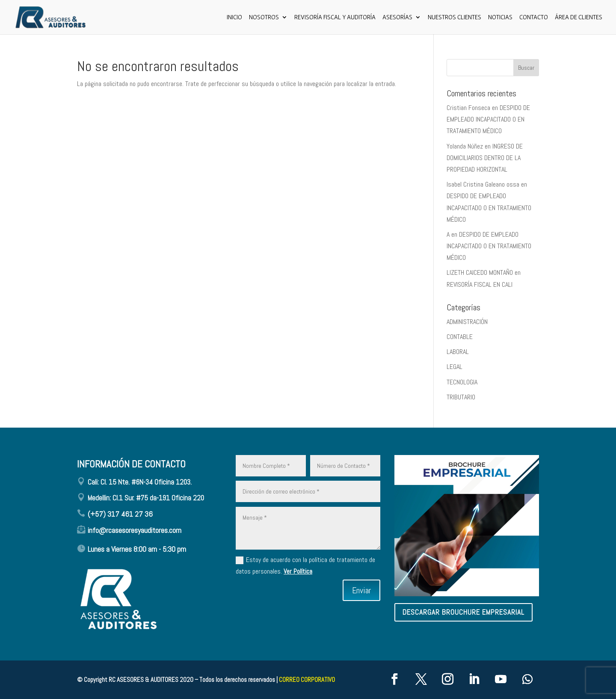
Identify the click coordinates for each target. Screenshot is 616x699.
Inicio (234, 17)
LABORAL (458, 352)
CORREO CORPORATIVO (307, 680)
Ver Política (298, 571)
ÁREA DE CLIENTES (579, 17)
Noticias (500, 17)
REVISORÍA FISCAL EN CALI (480, 284)
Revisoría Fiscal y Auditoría (335, 17)
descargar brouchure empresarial (463, 612)
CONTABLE (460, 337)
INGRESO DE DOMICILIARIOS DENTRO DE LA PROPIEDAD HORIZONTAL (485, 158)
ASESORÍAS (397, 17)
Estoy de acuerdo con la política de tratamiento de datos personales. (305, 565)
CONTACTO (534, 17)
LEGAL (455, 367)
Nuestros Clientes (455, 17)
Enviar (361, 590)
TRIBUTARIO (461, 397)
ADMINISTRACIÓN (467, 322)
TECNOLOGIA (462, 382)
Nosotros (264, 17)
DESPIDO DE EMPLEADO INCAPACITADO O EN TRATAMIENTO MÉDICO (488, 119)
